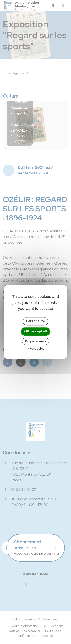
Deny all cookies (36, 341)
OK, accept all (35, 331)
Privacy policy (36, 349)
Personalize (35, 321)
